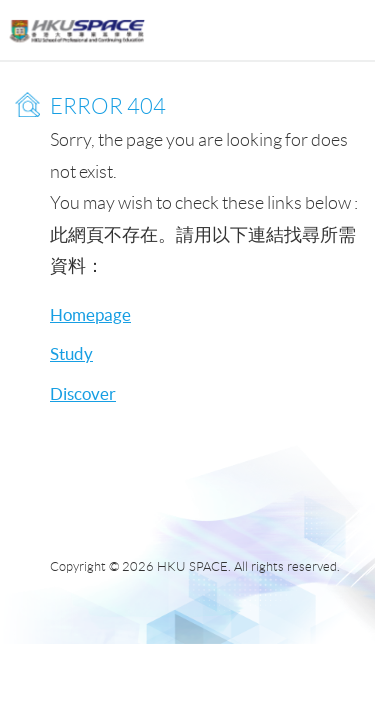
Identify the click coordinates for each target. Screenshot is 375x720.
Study (71, 353)
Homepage (90, 314)
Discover (83, 393)
